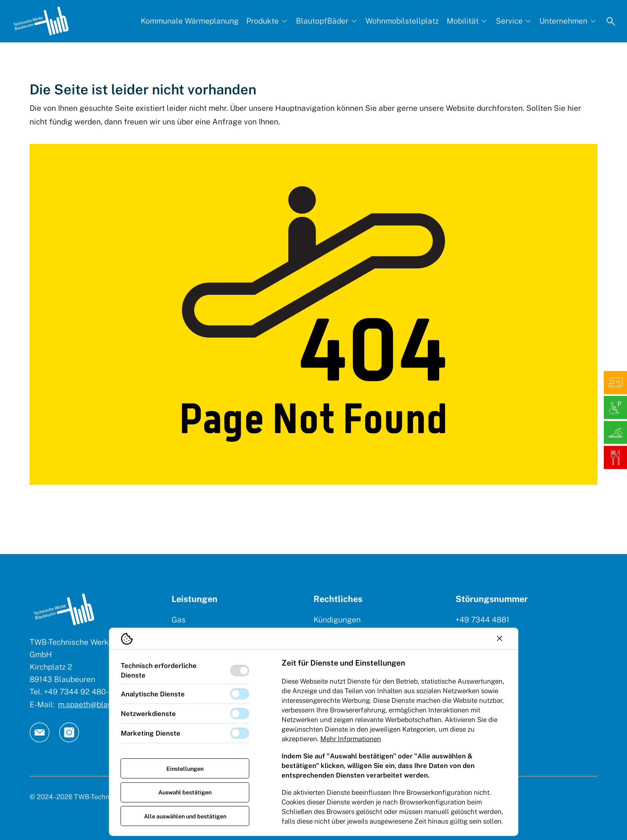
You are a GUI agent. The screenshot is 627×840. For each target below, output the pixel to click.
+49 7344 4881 (482, 620)
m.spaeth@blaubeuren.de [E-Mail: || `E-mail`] (103, 704)
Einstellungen (185, 769)
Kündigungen (337, 620)
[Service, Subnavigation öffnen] (514, 21)
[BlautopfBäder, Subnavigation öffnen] (327, 21)
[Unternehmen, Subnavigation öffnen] (568, 21)
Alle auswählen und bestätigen (185, 816)
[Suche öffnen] (611, 21)
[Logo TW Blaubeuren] (41, 21)
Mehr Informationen (351, 739)
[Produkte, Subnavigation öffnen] (267, 21)
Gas (179, 620)
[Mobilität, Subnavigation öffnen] (467, 21)
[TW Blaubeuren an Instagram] (69, 732)
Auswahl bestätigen (185, 792)
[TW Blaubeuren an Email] (40, 732)
